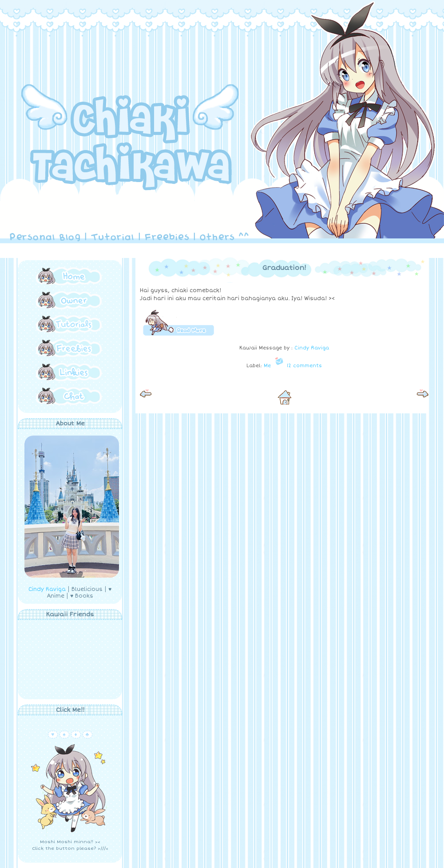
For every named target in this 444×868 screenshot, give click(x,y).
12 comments (304, 366)
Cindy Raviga (47, 589)
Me (267, 366)
